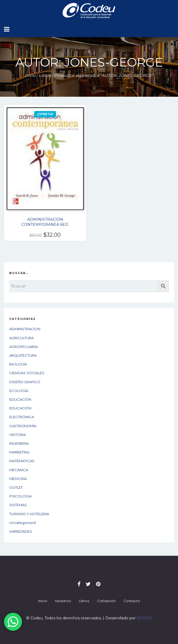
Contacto (132, 601)
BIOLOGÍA (18, 364)
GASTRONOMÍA (23, 426)
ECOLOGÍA (19, 391)
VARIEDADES (21, 531)
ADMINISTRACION (25, 329)
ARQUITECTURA (23, 355)
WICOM (144, 618)
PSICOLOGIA (20, 496)
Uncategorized (22, 523)
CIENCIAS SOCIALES (27, 373)
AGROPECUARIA (23, 347)
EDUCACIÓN (20, 399)
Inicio (30, 75)
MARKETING (19, 452)
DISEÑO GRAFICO (25, 382)
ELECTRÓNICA (22, 417)
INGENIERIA (19, 443)
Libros (45, 75)
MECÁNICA (19, 470)
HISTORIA (18, 435)
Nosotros (63, 601)
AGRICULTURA (21, 338)
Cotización (106, 601)
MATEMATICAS (22, 461)
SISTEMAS (18, 505)
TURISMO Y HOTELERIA (29, 514)
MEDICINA (18, 479)
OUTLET (16, 487)
